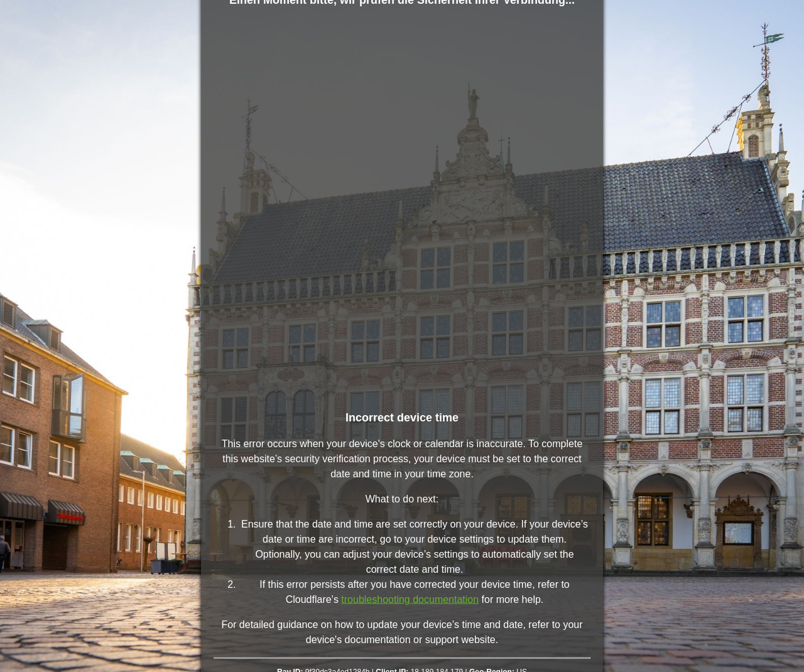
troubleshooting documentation (410, 599)
